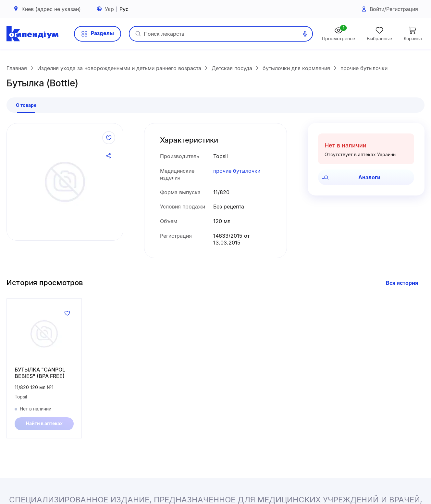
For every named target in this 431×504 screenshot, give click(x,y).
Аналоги (351, 179)
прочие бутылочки (237, 173)
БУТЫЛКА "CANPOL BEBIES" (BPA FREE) (40, 375)
